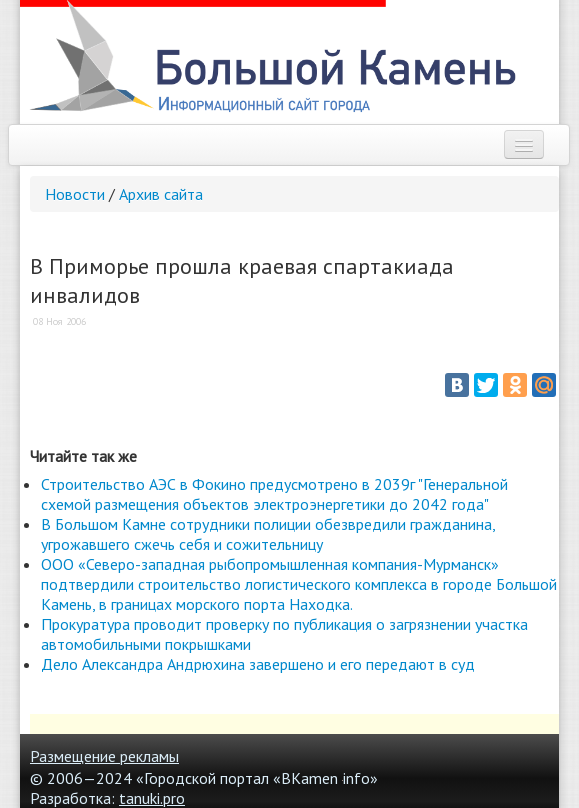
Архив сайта (161, 194)
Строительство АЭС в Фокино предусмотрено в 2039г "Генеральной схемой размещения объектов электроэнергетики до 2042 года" (274, 494)
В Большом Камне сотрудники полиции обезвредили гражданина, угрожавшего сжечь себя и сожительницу (268, 534)
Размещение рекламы (104, 756)
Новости (75, 194)
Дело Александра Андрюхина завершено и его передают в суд (258, 664)
